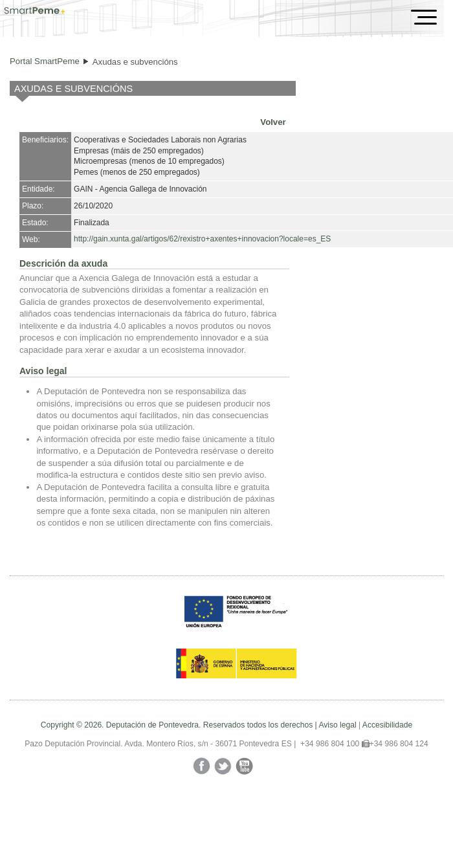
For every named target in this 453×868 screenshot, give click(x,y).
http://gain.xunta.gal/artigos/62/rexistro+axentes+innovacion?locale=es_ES (202, 239)
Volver (273, 122)
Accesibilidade (387, 725)
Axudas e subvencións (135, 62)
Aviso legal (337, 725)
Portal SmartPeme (45, 61)
